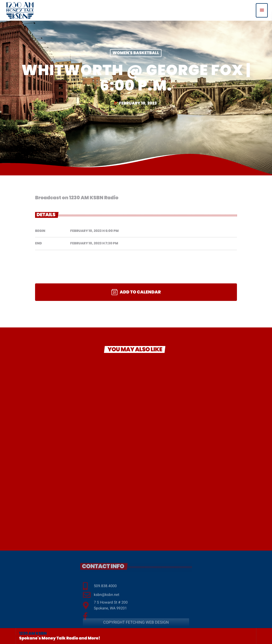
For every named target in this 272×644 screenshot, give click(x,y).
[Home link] (20, 10)
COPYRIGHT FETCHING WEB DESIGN (136, 627)
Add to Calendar (136, 292)
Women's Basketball (136, 53)
